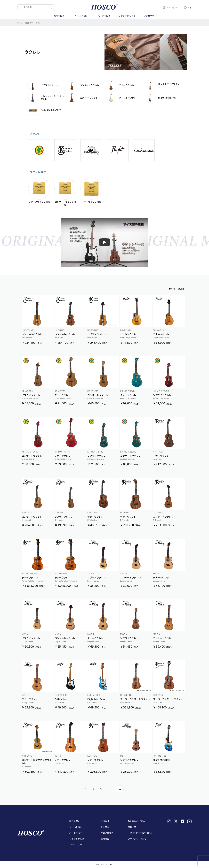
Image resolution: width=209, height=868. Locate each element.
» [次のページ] (120, 789)
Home (20, 23)
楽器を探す (29, 23)
